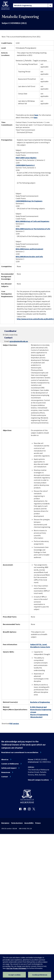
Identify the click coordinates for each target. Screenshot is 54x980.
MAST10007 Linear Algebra (26, 158)
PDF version (14, 723)
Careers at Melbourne (10, 764)
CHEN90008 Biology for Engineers (29, 201)
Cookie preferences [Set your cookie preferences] (40, 975)
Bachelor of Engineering (40, 702)
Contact (5, 777)
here (36, 115)
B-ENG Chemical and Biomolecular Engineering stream (41, 710)
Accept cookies (14, 975)
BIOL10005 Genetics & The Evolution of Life (33, 229)
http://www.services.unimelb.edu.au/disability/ (35, 319)
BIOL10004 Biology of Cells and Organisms (33, 221)
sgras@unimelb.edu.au (19, 341)
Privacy (38, 823)
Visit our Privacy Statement (16, 968)
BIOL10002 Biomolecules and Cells (29, 257)
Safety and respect (9, 768)
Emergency (5, 823)
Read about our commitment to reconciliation (20, 752)
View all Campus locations (38, 780)
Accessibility (29, 823)
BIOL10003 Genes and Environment (29, 249)
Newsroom (6, 772)
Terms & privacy (17, 823)
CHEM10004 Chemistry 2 (25, 165)
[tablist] (33, 5)
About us (5, 759)
